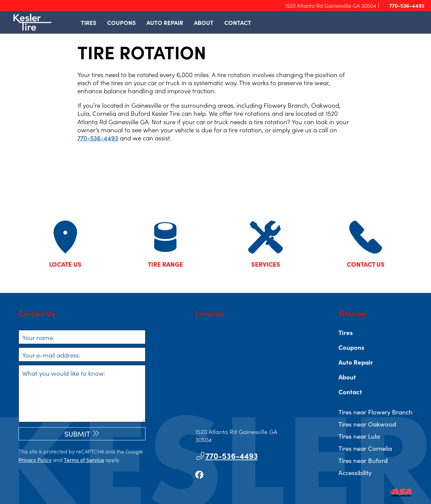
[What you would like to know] (82, 394)
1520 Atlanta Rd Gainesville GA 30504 (331, 5)
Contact (238, 22)
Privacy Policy (35, 460)
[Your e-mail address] (82, 355)
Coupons (121, 22)
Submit (77, 434)
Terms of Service (84, 460)
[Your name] (82, 337)
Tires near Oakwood (367, 424)
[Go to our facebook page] (199, 474)
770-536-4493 (404, 6)
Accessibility (355, 472)
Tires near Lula (359, 436)
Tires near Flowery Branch (375, 412)
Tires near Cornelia (365, 448)
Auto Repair (165, 22)
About (204, 22)
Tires (89, 22)
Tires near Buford (363, 460)
